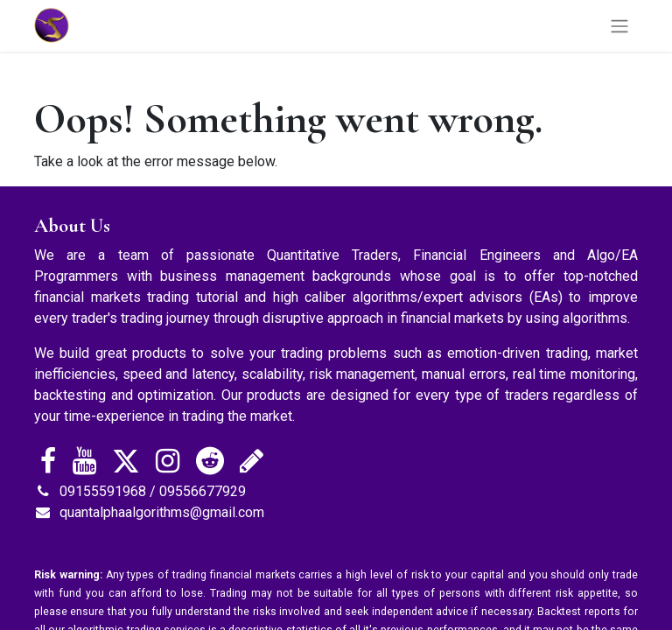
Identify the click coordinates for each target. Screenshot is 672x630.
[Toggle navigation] (619, 26)
